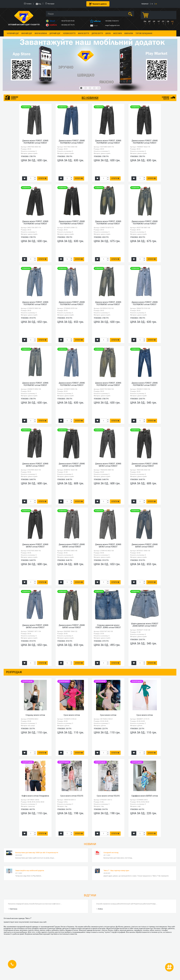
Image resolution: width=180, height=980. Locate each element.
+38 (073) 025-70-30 (68, 21)
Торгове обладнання (144, 33)
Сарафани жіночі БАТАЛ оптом (145, 796)
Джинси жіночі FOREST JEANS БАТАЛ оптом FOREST (35, 465)
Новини (90, 844)
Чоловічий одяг (13, 33)
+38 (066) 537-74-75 (68, 25)
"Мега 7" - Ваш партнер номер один (116, 871)
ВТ (149, 21)
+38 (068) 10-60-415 (112, 21)
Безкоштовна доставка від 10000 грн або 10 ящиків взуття (37, 853)
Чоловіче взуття (69, 33)
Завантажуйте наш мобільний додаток (30, 871)
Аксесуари (118, 33)
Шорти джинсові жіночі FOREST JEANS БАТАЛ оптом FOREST (145, 625)
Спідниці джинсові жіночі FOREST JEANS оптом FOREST (108, 626)
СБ (168, 21)
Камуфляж (129, 33)
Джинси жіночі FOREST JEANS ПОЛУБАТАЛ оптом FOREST (35, 142)
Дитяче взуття (97, 33)
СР (154, 21)
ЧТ (159, 21)
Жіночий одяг (27, 33)
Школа (108, 33)
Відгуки (90, 895)
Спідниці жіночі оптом (35, 715)
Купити (42, 178)
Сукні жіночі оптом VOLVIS (72, 796)
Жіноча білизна (41, 33)
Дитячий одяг (55, 33)
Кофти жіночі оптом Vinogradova (35, 796)
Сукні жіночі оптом (72, 715)
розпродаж (14, 672)
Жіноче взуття (84, 33)
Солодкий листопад (111, 853)
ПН (145, 21)
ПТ (163, 21)
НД (172, 21)
